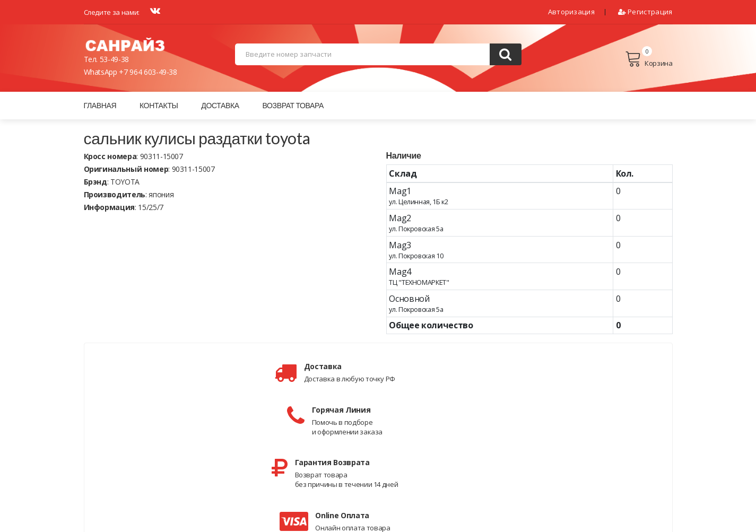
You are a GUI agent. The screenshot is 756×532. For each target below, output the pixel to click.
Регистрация (645, 12)
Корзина (649, 60)
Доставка (220, 106)
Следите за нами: (112, 12)
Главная (100, 106)
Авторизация (571, 12)
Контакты (159, 106)
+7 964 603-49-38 (148, 73)
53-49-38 (114, 60)
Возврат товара (293, 106)
